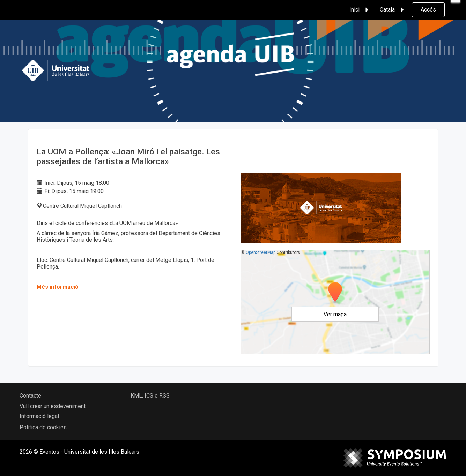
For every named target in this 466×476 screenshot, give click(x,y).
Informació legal (39, 416)
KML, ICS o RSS (150, 396)
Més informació (58, 287)
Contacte (30, 396)
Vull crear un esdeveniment (53, 406)
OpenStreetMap (261, 252)
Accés (428, 10)
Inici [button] (360, 10)
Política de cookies (43, 427)
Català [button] (393, 10)
